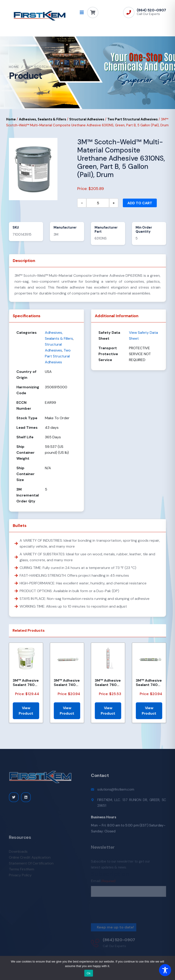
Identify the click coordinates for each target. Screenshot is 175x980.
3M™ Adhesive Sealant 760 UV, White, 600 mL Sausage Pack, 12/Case (108, 683)
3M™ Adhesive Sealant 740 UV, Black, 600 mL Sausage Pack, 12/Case (149, 683)
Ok (89, 973)
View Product (26, 711)
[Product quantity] (98, 203)
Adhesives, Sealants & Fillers (42, 119)
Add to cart (140, 203)
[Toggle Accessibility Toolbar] (165, 970)
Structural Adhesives (87, 119)
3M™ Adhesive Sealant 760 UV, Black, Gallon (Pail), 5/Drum (26, 683)
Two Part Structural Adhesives (133, 119)
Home (14, 67)
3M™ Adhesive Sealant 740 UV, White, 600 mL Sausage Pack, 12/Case (67, 683)
